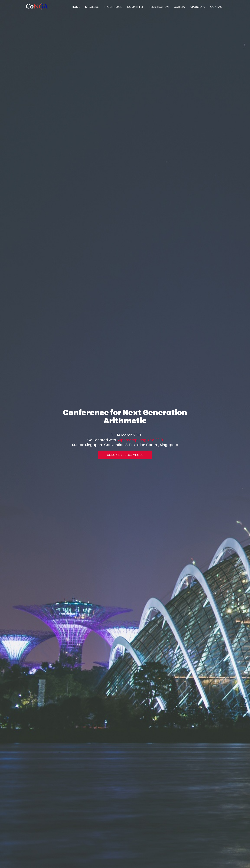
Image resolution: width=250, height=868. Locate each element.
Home (76, 7)
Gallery (180, 7)
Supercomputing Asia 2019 (140, 440)
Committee (135, 7)
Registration (159, 7)
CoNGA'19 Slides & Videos (125, 455)
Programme (113, 7)
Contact (217, 7)
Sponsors (198, 7)
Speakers (92, 7)
